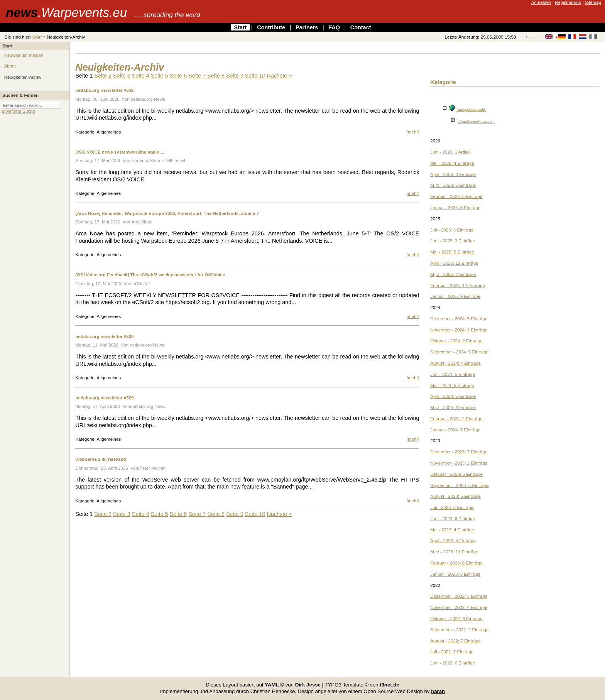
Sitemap (593, 2)
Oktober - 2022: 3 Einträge (456, 619)
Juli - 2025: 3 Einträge (452, 230)
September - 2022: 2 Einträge (459, 630)
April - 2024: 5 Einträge (453, 396)
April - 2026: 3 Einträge (453, 174)
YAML (272, 685)
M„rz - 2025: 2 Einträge (453, 274)
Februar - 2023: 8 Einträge (456, 563)
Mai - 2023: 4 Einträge (452, 530)
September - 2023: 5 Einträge (459, 485)
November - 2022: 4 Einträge (459, 607)
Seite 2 (103, 76)
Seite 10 (255, 76)
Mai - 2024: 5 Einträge (452, 386)
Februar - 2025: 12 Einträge (457, 286)
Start (241, 27)
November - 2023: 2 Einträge (459, 463)
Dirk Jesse (308, 685)
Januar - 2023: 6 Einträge (455, 574)
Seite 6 (178, 76)
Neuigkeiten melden (24, 55)
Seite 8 (216, 76)
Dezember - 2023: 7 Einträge (459, 452)
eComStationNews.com (476, 122)
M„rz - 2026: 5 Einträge (453, 185)
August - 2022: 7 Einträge (455, 641)
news (66, 13)
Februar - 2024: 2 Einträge (456, 419)
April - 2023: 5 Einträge (453, 541)
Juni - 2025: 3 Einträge (453, 241)
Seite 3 (122, 76)
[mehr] (413, 132)
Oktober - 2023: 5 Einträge (456, 474)
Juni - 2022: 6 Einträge (453, 663)
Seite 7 (197, 76)
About (10, 66)
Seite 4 (141, 76)
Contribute (271, 27)
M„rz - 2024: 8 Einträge (453, 407)
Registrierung (568, 2)
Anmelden (541, 2)
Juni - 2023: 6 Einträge (453, 519)
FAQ (334, 27)
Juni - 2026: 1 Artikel (450, 152)
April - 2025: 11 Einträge (454, 263)
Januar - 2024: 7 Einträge (455, 430)
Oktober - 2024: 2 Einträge (456, 341)
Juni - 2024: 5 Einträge (453, 374)
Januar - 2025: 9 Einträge (455, 296)
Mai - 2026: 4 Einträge (452, 163)
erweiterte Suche (19, 111)
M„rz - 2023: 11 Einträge (454, 552)
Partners (307, 27)
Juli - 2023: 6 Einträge (452, 507)
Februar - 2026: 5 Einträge (456, 196)
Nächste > (280, 76)
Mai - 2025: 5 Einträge (452, 252)
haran (438, 691)
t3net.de (390, 685)
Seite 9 (235, 76)
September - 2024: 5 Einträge (459, 352)
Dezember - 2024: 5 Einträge (459, 319)
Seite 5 (160, 76)
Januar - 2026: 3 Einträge (455, 208)
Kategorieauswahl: (471, 110)
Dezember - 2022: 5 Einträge (459, 596)
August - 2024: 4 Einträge (455, 363)
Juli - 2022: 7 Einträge (452, 652)
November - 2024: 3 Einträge (459, 330)
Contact (361, 27)
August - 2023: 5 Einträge (455, 496)
